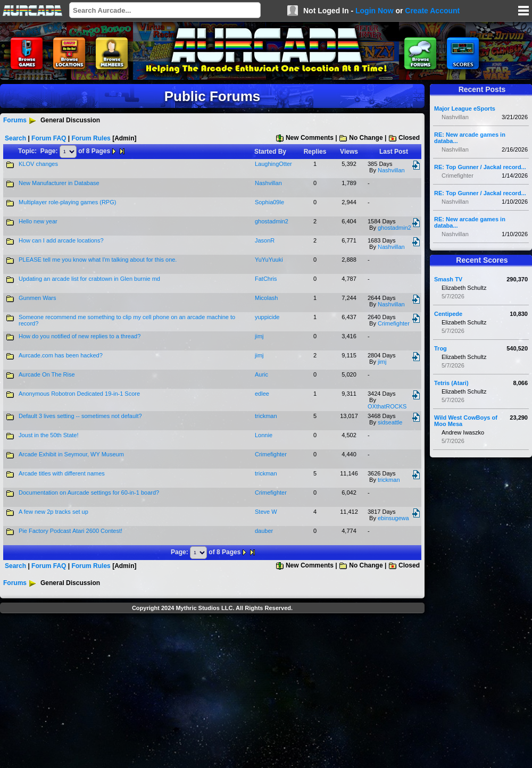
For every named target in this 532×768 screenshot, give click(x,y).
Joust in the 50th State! (49, 435)
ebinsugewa (393, 518)
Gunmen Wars (38, 298)
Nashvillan (391, 170)
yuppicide (267, 317)
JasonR (265, 240)
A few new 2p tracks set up (53, 512)
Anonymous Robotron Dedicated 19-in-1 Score (79, 394)
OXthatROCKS (387, 406)
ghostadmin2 (272, 221)
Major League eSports (465, 108)
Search (15, 138)
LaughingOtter (273, 164)
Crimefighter (394, 323)
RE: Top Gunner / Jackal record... (480, 167)
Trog (440, 348)
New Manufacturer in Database (59, 183)
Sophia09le (269, 202)
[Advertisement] (212, 692)
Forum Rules (91, 138)
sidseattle (390, 422)
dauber (264, 531)
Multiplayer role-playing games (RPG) (67, 202)
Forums (15, 120)
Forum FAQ (49, 138)
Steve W (266, 512)
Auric (261, 374)
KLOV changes (38, 164)
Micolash (266, 298)
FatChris (266, 279)
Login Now (375, 11)
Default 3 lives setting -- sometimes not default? (80, 416)
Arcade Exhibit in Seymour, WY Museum (71, 454)
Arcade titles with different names (62, 473)
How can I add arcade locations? (61, 240)
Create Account (432, 11)
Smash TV (448, 279)
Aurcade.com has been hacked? (61, 355)
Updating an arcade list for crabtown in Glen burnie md (89, 279)
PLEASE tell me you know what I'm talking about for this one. (98, 260)
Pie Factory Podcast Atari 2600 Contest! (70, 531)
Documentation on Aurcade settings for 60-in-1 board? (89, 492)
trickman (266, 416)
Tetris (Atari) (451, 383)
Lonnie (264, 435)
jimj (259, 336)
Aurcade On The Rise (47, 374)
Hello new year (38, 221)
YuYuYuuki (269, 260)
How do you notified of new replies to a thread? (80, 336)
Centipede (448, 314)
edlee (262, 394)
